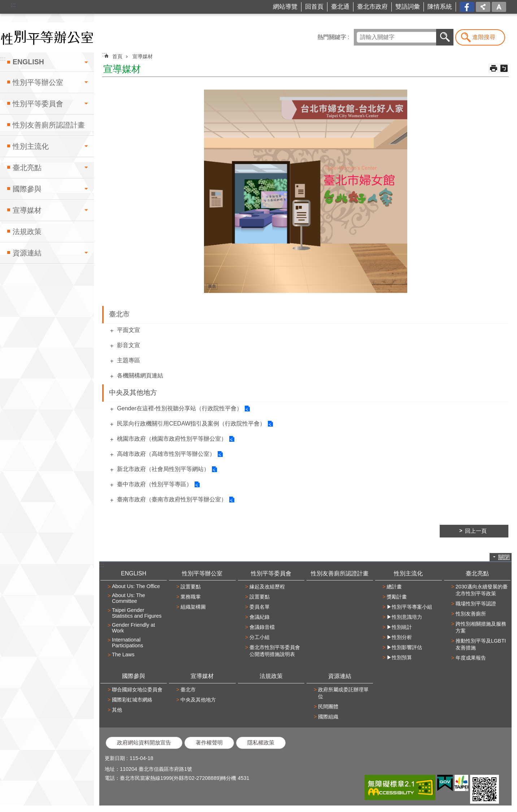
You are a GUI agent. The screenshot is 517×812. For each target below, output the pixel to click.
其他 (117, 710)
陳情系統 (440, 7)
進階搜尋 (484, 37)
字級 (499, 7)
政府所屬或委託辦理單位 (343, 693)
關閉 (504, 557)
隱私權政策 (261, 743)
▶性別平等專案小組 (409, 607)
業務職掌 (191, 597)
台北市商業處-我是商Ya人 (467, 7)
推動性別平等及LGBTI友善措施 (481, 644)
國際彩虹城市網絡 (132, 700)
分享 (483, 7)
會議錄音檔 (262, 627)
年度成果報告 (471, 658)
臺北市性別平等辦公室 (47, 37)
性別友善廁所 (471, 614)
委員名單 (260, 607)
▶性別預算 (399, 657)
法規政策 (27, 232)
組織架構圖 (193, 607)
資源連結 (27, 253)
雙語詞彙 (408, 7)
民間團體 (328, 707)
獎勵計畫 (397, 597)
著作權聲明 (209, 743)
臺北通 (340, 7)
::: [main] (105, 54)
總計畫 (394, 587)
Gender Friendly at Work (133, 628)
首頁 (117, 56)
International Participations (127, 643)
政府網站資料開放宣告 (144, 743)
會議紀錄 (260, 617)
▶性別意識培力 (404, 617)
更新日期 (115, 758)
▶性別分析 (399, 637)
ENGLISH (28, 62)
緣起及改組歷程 (267, 587)
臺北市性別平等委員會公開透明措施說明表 (275, 651)
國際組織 (328, 717)
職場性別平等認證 (476, 604)
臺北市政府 (372, 7)
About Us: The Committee (129, 598)
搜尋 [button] (445, 37)
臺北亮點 (27, 168)
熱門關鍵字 (332, 37)
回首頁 (314, 7)
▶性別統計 (399, 627)
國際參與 (27, 189)
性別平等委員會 (38, 104)
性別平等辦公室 (38, 82)
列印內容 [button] (494, 68)
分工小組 (260, 637)
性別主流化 (31, 146)
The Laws (123, 655)
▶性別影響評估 (404, 647)
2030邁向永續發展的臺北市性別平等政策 (482, 590)
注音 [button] (504, 68)
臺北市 (119, 314)
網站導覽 (285, 7)
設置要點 (191, 587)
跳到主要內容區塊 (4, 4)
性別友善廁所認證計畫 (49, 125)
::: (13, 5)
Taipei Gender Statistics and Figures (137, 613)
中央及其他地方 (133, 392)
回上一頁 (476, 531)
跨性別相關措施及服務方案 (481, 627)
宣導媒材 (27, 210)
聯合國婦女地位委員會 (137, 690)
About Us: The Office (136, 586)
